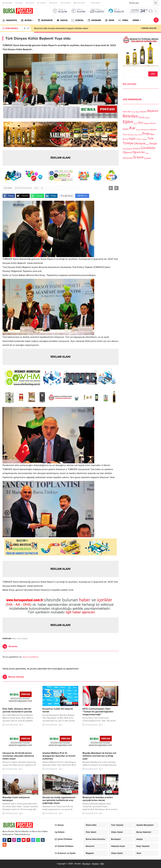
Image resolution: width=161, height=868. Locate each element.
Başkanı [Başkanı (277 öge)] (153, 111)
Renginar (86, 864)
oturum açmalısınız (30, 657)
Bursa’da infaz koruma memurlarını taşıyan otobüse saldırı (61, 28)
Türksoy (24, 639)
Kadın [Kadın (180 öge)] (126, 129)
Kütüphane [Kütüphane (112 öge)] (145, 130)
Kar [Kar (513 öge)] (133, 128)
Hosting (95, 864)
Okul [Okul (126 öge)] (125, 135)
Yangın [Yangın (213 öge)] (153, 144)
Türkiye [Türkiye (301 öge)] (128, 143)
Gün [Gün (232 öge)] (141, 123)
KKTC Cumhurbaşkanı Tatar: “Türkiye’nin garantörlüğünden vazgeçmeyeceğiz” (98, 712)
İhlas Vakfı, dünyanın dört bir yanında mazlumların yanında (17, 710)
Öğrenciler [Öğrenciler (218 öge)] (139, 152)
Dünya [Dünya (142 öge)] (141, 117)
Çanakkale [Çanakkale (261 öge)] (148, 148)
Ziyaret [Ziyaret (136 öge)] (129, 149)
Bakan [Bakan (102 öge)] (138, 112)
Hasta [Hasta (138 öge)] (146, 123)
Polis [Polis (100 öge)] (140, 135)
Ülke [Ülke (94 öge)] (147, 153)
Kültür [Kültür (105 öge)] (138, 130)
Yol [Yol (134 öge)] (124, 149)
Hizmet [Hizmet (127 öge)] (153, 123)
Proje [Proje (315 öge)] (146, 134)
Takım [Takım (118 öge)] (139, 139)
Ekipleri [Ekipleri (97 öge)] (147, 118)
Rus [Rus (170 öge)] (152, 134)
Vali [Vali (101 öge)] (147, 144)
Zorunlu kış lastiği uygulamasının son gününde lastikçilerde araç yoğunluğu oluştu (59, 800)
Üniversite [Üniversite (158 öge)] (128, 158)
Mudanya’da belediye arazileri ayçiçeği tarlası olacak (98, 799)
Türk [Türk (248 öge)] (150, 138)
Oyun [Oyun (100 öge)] (136, 135)
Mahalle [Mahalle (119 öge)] (153, 130)
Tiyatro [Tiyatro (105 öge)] (144, 139)
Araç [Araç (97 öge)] (133, 112)
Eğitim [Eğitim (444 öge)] (128, 122)
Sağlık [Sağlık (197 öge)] (132, 139)
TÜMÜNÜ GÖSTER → (150, 28)
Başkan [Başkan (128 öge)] (144, 111)
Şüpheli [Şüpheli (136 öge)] (147, 158)
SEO (102, 864)
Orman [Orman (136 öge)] (130, 135)
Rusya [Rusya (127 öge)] (125, 139)
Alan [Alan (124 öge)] (129, 112)
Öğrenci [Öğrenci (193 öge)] (127, 152)
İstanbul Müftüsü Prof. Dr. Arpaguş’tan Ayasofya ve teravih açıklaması (59, 756)
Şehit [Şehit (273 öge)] (140, 157)
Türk (19, 639)
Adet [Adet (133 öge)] (125, 111)
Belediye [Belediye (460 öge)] (130, 116)
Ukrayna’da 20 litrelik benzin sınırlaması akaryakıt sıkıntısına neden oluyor (18, 756)
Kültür (14, 639)
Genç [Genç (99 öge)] (136, 124)
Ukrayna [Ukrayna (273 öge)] (140, 143)
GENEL (10, 188)
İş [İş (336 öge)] (135, 157)
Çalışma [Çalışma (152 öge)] (136, 148)
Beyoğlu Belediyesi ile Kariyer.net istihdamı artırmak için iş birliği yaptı (99, 756)
